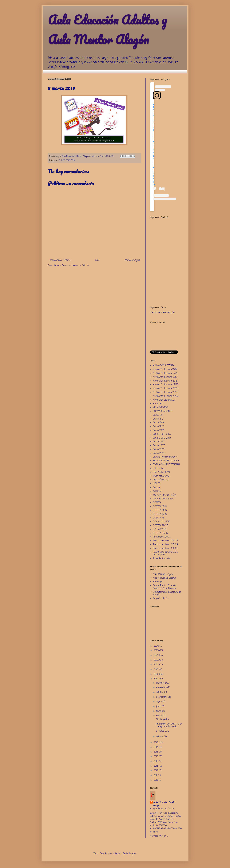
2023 (157, 660)
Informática (159, 468)
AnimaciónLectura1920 (164, 400)
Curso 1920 (158, 427)
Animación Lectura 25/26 (166, 396)
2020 (156, 674)
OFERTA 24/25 (160, 533)
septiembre (162, 697)
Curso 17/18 (158, 423)
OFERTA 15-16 (160, 514)
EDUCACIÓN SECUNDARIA (166, 461)
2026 (157, 646)
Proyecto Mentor (161, 599)
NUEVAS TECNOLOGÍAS (165, 495)
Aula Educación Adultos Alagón (165, 804)
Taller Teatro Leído (162, 559)
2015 (156, 757)
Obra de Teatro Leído (163, 499)
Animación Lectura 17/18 (165, 373)
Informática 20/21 (162, 476)
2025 (157, 651)
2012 (156, 771)
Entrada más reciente (60, 260)
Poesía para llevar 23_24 (165, 545)
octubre (160, 692)
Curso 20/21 (159, 430)
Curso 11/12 (158, 419)
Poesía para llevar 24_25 (165, 548)
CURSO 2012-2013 (162, 434)
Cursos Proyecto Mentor (165, 457)
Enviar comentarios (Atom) (75, 266)
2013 (156, 766)
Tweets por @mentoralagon (163, 312)
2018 (156, 743)
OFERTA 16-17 (160, 518)
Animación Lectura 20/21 (165, 381)
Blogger (132, 854)
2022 (157, 665)
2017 (156, 747)
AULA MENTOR (161, 408)
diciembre (161, 683)
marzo (160, 716)
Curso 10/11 (158, 415)
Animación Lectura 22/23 (166, 385)
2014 (156, 761)
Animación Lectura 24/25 (166, 392)
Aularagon (158, 582)
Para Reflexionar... (162, 537)
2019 (156, 679)
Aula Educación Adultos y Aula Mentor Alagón (107, 30)
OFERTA (157, 503)
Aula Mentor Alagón (163, 574)
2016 (156, 752)
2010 (156, 780)
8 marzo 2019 (163, 731)
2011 (156, 775)
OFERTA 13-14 (160, 507)
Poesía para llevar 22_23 (165, 541)
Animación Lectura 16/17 (165, 369)
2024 (157, 655)
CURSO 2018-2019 (67, 160)
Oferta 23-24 (160, 529)
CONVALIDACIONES (163, 411)
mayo (159, 711)
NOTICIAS (158, 491)
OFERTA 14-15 (160, 510)
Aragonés (158, 404)
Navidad (157, 488)
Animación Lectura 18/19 (165, 377)
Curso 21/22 (159, 442)
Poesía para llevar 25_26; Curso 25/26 (166, 553)
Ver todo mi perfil (159, 836)
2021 (156, 669)
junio (159, 706)
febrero (160, 737)
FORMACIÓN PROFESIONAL (167, 465)
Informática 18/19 (161, 472)
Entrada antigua (132, 260)
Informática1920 (161, 480)
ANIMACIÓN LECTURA (164, 366)
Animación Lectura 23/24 (166, 388)
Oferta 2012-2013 (161, 522)
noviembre (162, 688)
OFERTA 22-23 (160, 526)
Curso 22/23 (159, 446)
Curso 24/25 (159, 449)
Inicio (97, 260)
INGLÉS (157, 484)
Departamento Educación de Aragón (167, 593)
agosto (160, 702)
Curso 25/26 (159, 453)
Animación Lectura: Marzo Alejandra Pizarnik (169, 725)
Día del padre (162, 720)
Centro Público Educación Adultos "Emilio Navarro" (165, 587)
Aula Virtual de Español (165, 578)
